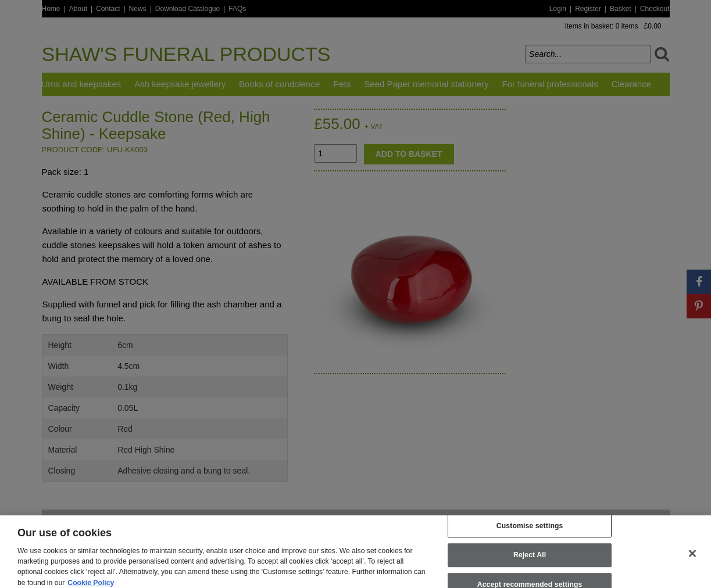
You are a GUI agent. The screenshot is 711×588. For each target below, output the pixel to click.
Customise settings (530, 531)
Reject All (530, 561)
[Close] (692, 558)
